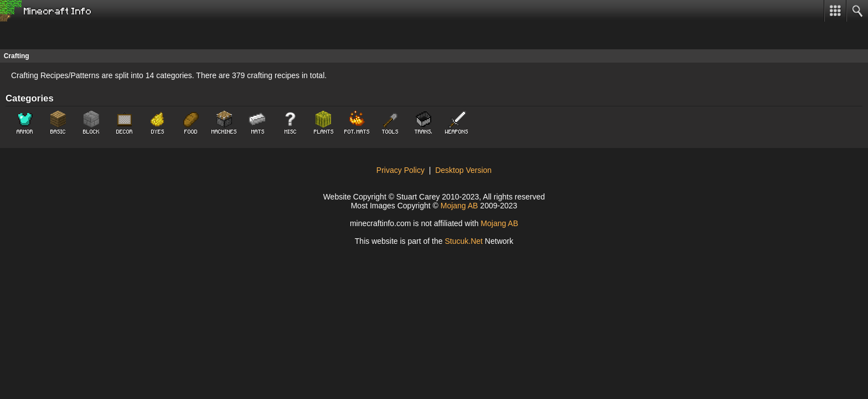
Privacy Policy (401, 170)
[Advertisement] (89, 35)
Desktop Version (463, 170)
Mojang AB (459, 206)
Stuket (464, 241)
